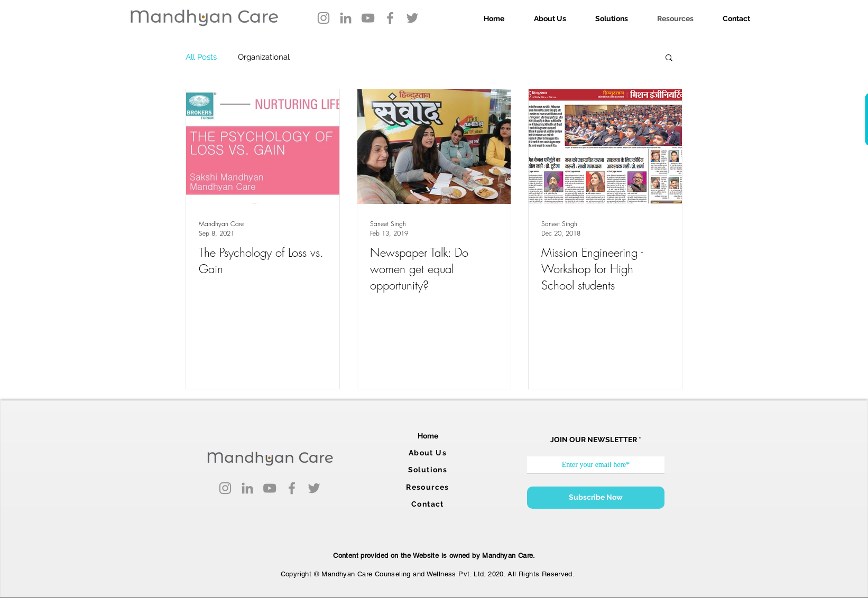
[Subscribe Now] (596, 498)
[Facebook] (390, 18)
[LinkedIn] (346, 18)
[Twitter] (412, 18)
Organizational (264, 57)
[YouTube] (368, 18)
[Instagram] (324, 18)
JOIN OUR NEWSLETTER (594, 440)
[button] (669, 58)
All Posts (201, 57)
